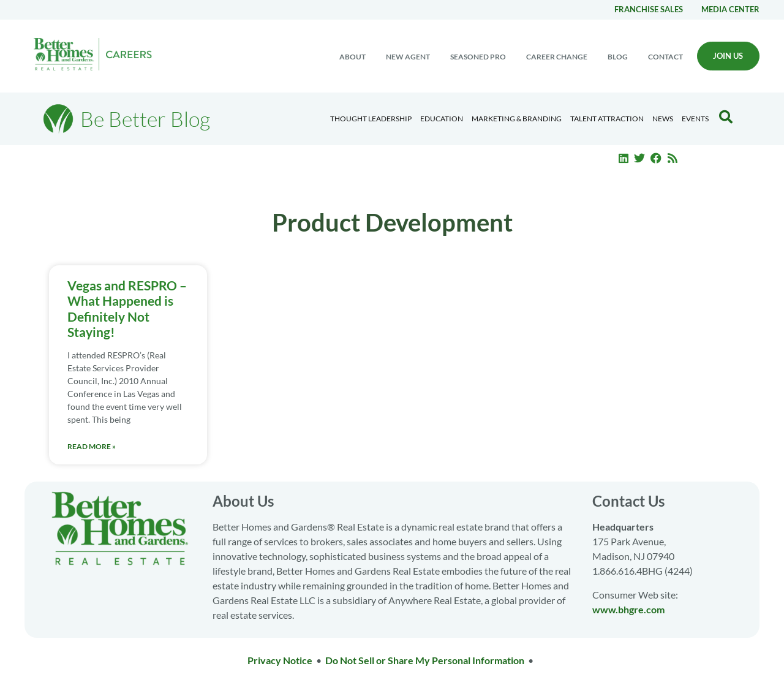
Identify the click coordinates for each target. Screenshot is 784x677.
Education (442, 119)
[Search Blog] (726, 117)
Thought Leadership (371, 119)
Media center (730, 9)
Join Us (728, 56)
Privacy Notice (280, 660)
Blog (618, 57)
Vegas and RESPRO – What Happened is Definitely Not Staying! (127, 308)
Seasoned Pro (478, 57)
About (352, 57)
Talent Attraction (607, 119)
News (663, 119)
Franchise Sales (649, 9)
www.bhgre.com (628, 609)
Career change (557, 57)
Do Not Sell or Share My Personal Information (425, 660)
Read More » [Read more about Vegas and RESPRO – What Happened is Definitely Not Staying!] (92, 446)
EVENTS (695, 119)
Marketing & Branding (517, 119)
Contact (665, 57)
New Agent (408, 57)
